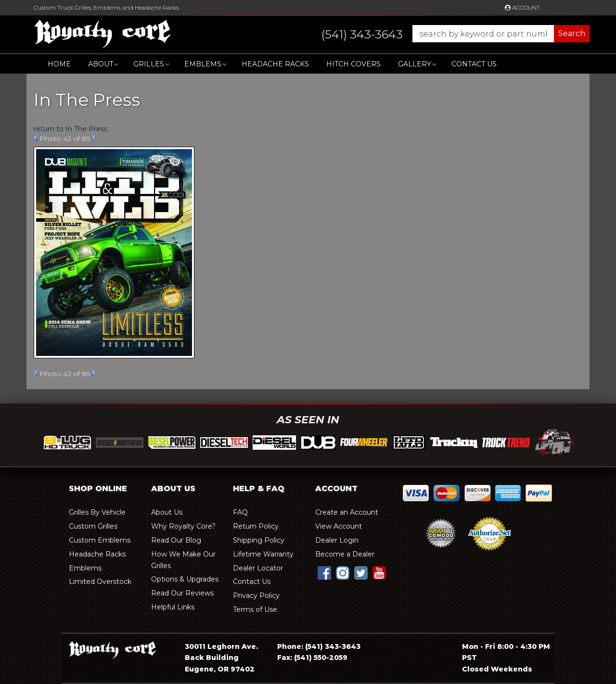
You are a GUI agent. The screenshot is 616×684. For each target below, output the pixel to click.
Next (94, 138)
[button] (446, 34)
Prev (35, 138)
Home (59, 64)
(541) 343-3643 (333, 646)
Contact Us (474, 64)
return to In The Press (71, 129)
